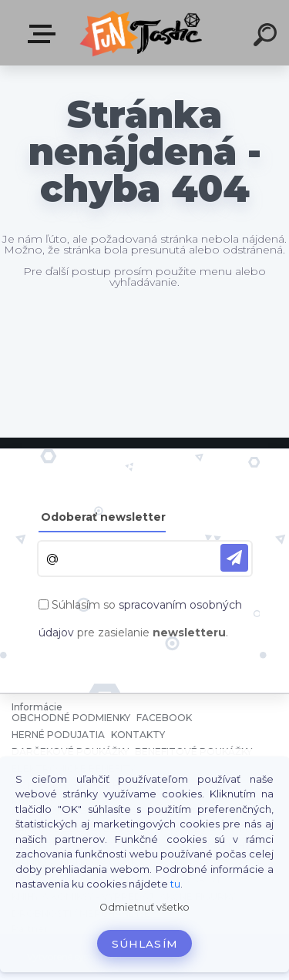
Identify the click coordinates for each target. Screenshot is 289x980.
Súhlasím (145, 944)
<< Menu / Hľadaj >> (45, 34)
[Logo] (143, 33)
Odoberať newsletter (103, 517)
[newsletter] (234, 558)
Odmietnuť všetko (144, 907)
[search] (267, 37)
